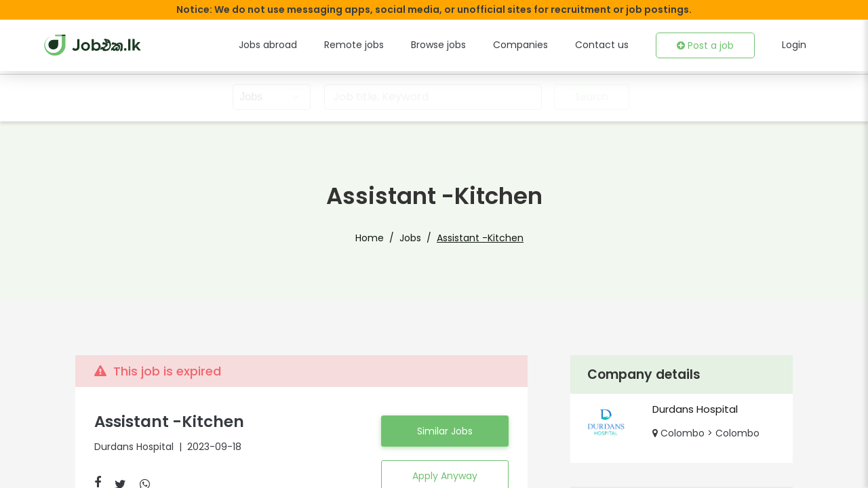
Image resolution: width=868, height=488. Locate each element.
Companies (537, 45)
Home (378, 238)
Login (795, 45)
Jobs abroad (301, 45)
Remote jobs (381, 45)
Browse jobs (460, 45)
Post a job (708, 45)
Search (590, 97)
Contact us (611, 45)
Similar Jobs (445, 431)
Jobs (414, 238)
